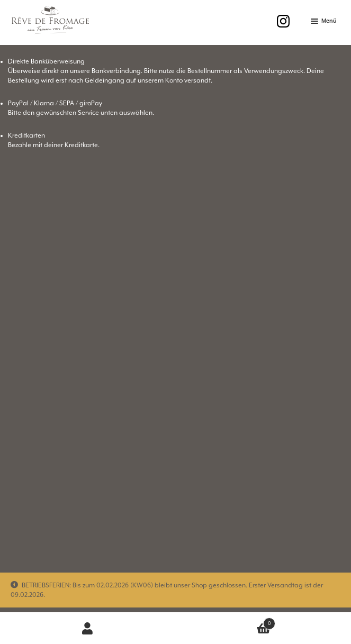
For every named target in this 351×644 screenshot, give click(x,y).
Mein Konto (88, 628)
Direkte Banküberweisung (46, 62)
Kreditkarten (26, 136)
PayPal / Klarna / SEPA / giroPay (55, 103)
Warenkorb (226, 622)
